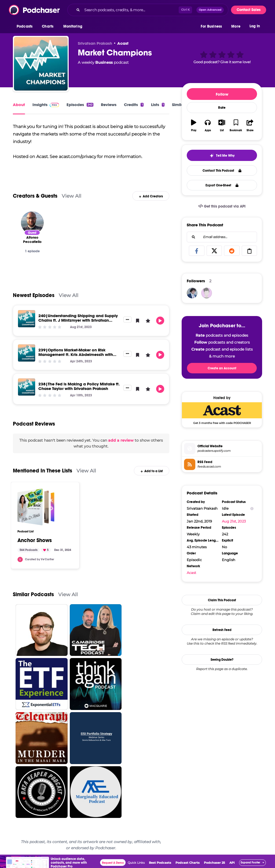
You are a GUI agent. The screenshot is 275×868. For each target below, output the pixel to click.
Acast (123, 43)
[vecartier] (20, 559)
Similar (179, 105)
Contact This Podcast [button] (222, 171)
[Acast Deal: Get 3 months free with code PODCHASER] (222, 413)
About (19, 105)
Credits (134, 105)
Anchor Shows (35, 540)
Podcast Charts (188, 863)
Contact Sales (249, 10)
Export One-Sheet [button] (222, 185)
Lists (158, 105)
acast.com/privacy (77, 157)
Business (104, 62)
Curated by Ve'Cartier (40, 559)
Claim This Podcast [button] (222, 600)
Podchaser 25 (214, 863)
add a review (121, 440)
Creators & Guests (35, 196)
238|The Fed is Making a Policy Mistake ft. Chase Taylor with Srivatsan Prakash (79, 386)
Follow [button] (222, 94)
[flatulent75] (207, 293)
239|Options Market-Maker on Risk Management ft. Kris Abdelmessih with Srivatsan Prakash (76, 354)
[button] (26, 27)
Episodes (80, 105)
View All (71, 196)
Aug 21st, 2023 (234, 521)
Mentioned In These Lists (43, 471)
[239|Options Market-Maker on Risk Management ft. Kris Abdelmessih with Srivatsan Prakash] (27, 353)
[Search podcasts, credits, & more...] (130, 10)
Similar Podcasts (33, 594)
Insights (46, 105)
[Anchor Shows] (36, 507)
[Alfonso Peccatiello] (32, 223)
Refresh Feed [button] (222, 630)
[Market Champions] (41, 64)
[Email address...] (222, 237)
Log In (255, 26)
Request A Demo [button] (113, 863)
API (232, 863)
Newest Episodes (34, 295)
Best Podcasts (160, 863)
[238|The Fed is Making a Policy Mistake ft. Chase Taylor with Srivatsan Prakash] (27, 387)
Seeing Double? (222, 660)
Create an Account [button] (222, 368)
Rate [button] (222, 108)
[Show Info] (252, 508)
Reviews (109, 105)
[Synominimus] (192, 293)
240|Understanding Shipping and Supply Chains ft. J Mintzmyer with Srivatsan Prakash (78, 320)
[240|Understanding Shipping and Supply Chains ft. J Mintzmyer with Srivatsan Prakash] (27, 319)
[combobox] (148, 10)
